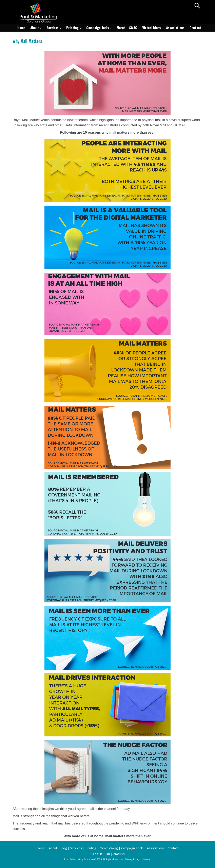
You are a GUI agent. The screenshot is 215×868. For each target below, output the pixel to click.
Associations (175, 28)
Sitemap (147, 859)
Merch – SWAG (127, 28)
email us (119, 854)
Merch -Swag (109, 848)
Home (21, 28)
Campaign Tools (100, 28)
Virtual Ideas (152, 28)
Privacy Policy (132, 859)
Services (55, 28)
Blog (64, 848)
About (37, 28)
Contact (195, 28)
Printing (75, 28)
